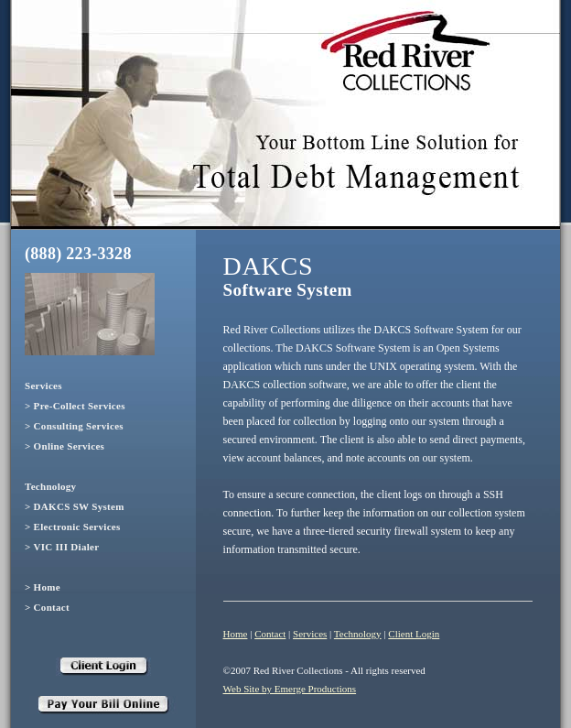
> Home (43, 587)
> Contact (47, 607)
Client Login (414, 634)
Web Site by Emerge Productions (290, 689)
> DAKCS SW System (75, 506)
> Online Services (65, 446)
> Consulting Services (74, 426)
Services (43, 386)
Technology (50, 486)
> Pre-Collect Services (75, 406)
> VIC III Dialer (62, 547)
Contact (270, 634)
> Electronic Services (73, 527)
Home (236, 634)
